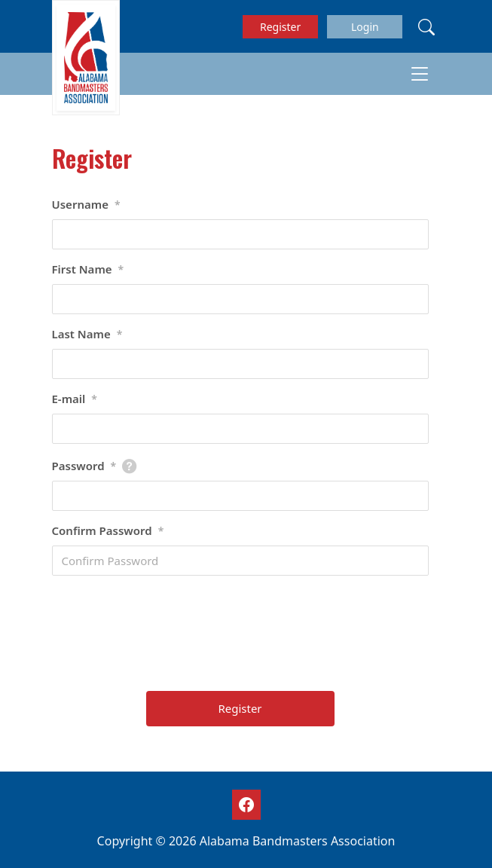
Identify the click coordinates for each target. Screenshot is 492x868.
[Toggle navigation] (420, 74)
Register (280, 27)
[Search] (426, 26)
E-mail (75, 399)
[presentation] (242, 639)
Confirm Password (108, 531)
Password (84, 466)
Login (365, 27)
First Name (88, 270)
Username (86, 205)
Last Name (87, 335)
